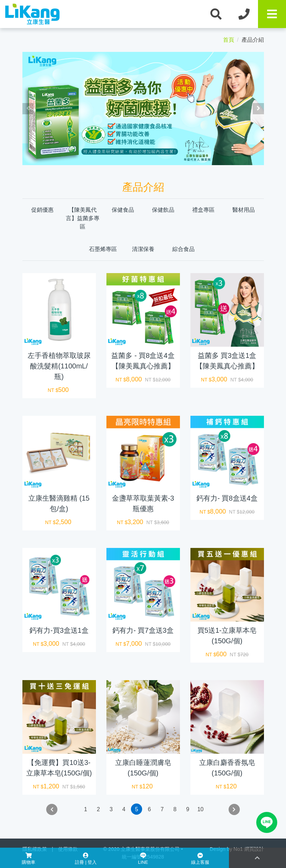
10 (201, 809)
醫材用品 (244, 210)
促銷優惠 (42, 210)
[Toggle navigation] (272, 14)
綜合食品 (183, 249)
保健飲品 (163, 210)
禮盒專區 (203, 210)
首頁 (229, 40)
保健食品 (123, 210)
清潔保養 (143, 249)
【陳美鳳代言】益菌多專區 (83, 218)
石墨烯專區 (103, 249)
